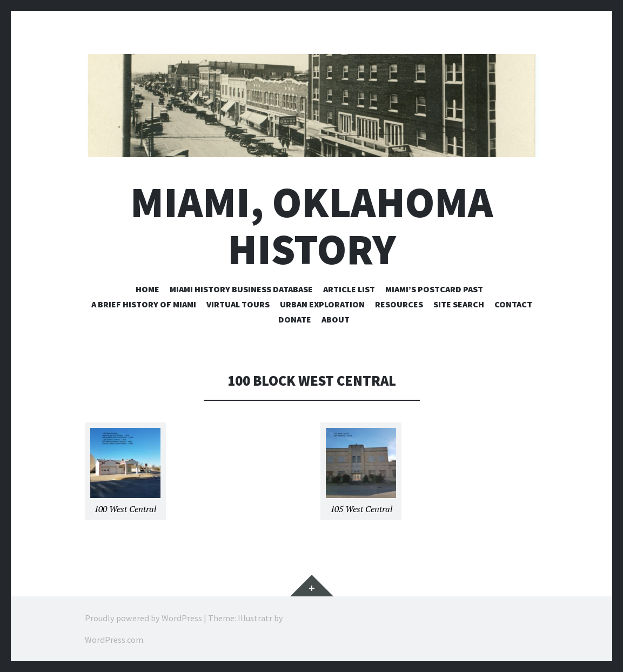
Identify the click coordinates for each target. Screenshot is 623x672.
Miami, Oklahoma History (311, 226)
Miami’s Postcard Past (434, 289)
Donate (295, 319)
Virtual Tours (238, 304)
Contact (513, 304)
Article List (349, 289)
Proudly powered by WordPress (143, 618)
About (336, 319)
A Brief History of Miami (144, 304)
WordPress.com (114, 640)
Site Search (459, 304)
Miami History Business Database (241, 289)
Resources (399, 304)
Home (148, 289)
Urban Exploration (322, 304)
